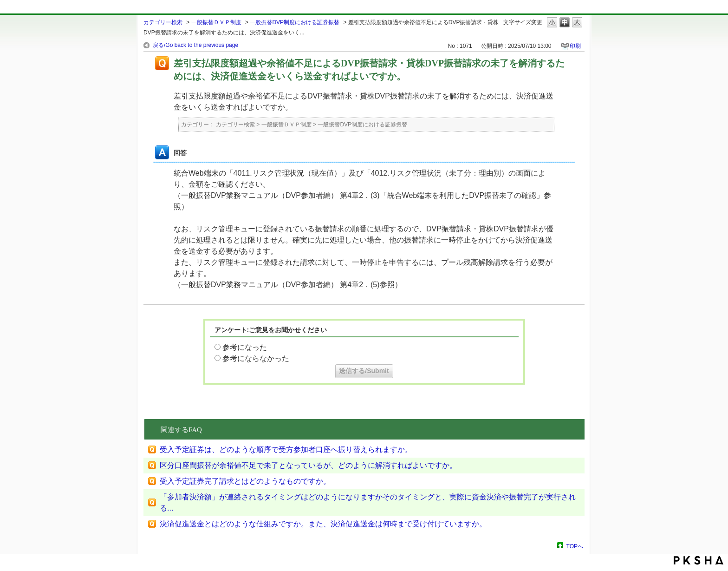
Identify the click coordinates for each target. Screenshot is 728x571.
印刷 (575, 46)
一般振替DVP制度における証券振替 (295, 22)
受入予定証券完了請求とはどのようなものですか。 (245, 481)
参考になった (245, 347)
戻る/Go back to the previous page (195, 45)
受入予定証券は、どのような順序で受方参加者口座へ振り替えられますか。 (286, 450)
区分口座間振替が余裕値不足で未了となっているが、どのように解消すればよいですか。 (308, 465)
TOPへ (575, 546)
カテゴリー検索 (163, 22)
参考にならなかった (256, 358)
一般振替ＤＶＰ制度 (216, 22)
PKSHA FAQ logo (699, 560)
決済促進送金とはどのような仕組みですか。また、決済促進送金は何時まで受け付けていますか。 (323, 524)
